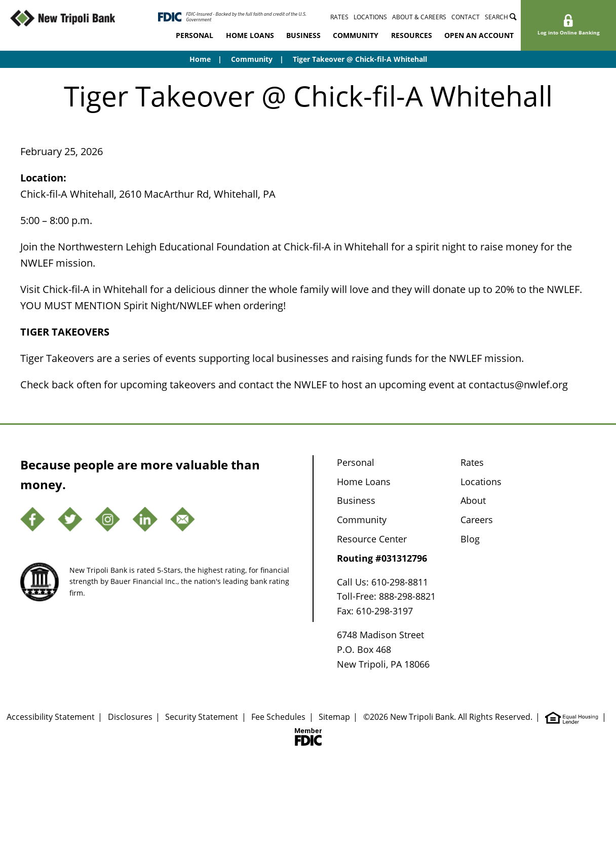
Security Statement (202, 717)
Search (501, 17)
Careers (477, 520)
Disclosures (130, 717)
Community (356, 35)
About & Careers (419, 17)
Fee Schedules (278, 717)
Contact (466, 17)
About (473, 500)
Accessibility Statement (51, 717)
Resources (412, 35)
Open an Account (479, 35)
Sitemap (334, 717)
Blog (470, 539)
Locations (370, 17)
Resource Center (372, 539)
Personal (195, 35)
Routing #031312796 (382, 558)
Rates (339, 17)
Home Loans (250, 35)
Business (303, 35)
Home (200, 59)
